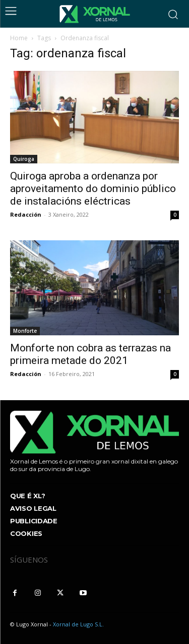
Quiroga (24, 159)
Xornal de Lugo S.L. (78, 624)
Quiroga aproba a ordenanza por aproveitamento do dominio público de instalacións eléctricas (93, 189)
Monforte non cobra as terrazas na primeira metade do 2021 (90, 354)
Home (19, 38)
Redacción (26, 214)
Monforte (25, 331)
